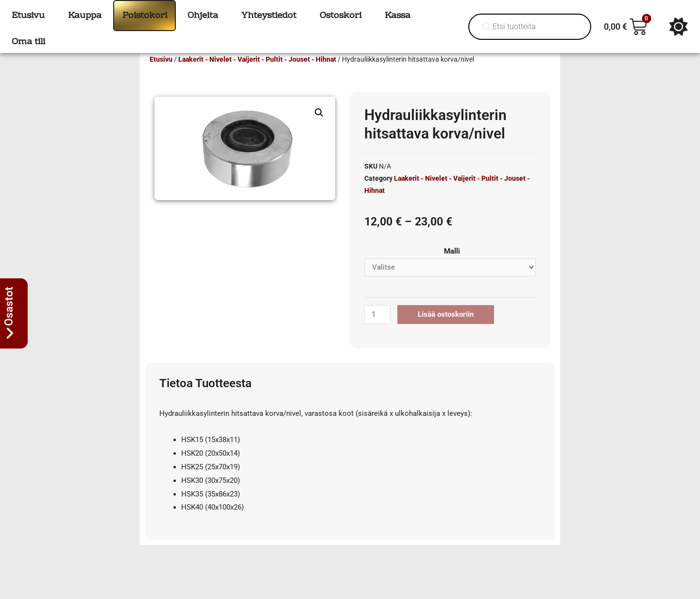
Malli (452, 265)
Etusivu (161, 73)
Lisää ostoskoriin (446, 328)
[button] (319, 127)
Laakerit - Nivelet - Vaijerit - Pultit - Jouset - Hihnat (257, 73)
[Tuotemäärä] (377, 329)
